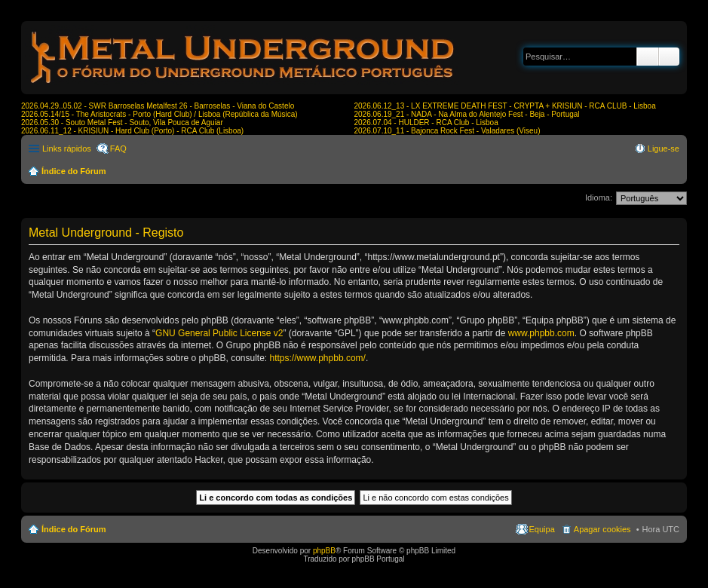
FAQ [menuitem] (118, 149)
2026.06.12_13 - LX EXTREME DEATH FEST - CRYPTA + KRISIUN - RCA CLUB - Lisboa (505, 106)
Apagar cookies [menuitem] (602, 529)
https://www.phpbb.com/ (318, 358)
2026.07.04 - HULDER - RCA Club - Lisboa (426, 122)
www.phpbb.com (541, 333)
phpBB (324, 551)
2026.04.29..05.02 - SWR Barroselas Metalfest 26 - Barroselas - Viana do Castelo (158, 106)
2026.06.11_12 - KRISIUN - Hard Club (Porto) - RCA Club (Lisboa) (132, 131)
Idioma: (599, 198)
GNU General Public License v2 (219, 333)
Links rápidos (67, 149)
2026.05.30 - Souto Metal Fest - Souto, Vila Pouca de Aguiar (122, 122)
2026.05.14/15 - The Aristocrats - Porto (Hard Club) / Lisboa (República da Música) (159, 114)
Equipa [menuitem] (542, 529)
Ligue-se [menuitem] (664, 149)
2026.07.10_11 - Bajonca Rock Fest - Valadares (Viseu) (447, 131)
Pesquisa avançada (669, 57)
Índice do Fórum (74, 171)
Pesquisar (648, 57)
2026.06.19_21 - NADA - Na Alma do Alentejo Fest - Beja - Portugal (467, 114)
